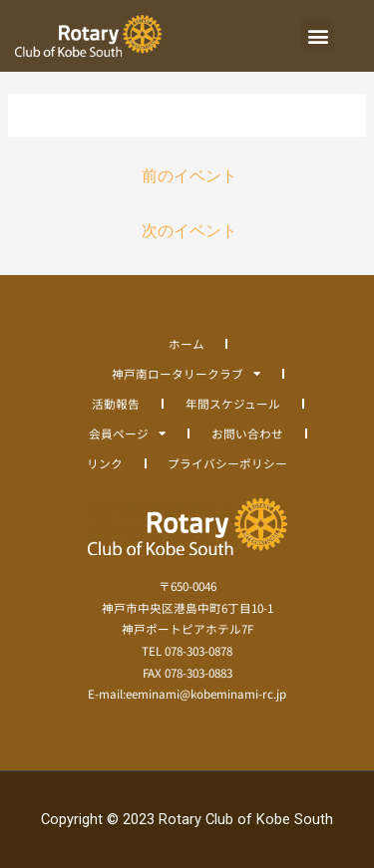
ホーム (187, 343)
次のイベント (189, 231)
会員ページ (127, 434)
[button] (318, 35)
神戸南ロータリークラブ (186, 374)
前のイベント (189, 176)
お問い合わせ (247, 433)
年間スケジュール (233, 403)
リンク (105, 463)
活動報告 (116, 403)
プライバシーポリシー (227, 463)
